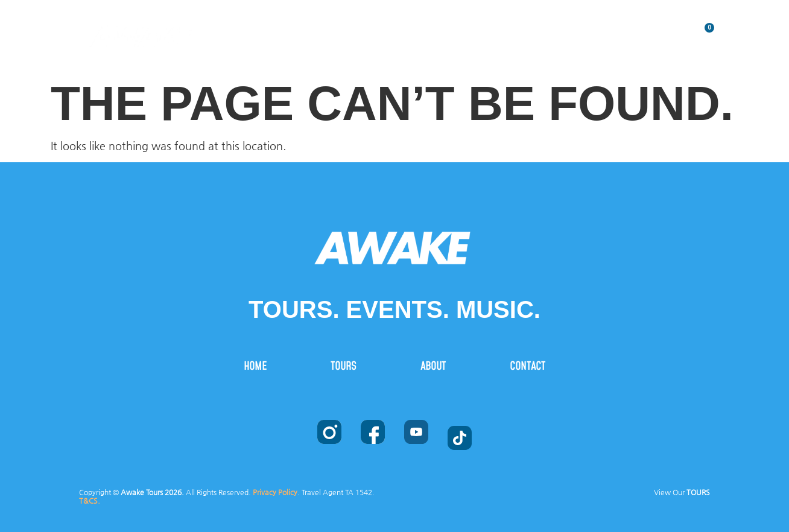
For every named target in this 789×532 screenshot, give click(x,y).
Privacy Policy (275, 492)
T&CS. (90, 501)
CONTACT (625, 31)
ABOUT (539, 31)
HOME (378, 31)
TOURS (458, 31)
